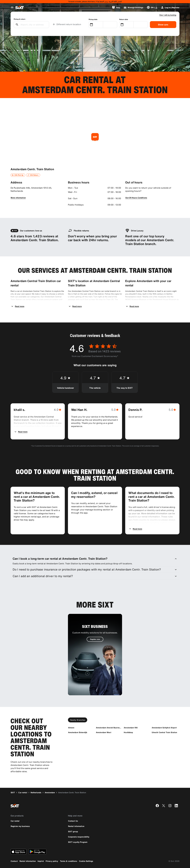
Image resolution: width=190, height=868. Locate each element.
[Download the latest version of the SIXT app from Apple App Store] (18, 852)
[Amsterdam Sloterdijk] (78, 732)
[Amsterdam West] (104, 732)
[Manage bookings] (133, 7)
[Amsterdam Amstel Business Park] (109, 728)
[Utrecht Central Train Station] (164, 732)
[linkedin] (176, 806)
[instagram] (170, 806)
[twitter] (164, 806)
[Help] (116, 7)
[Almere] (71, 728)
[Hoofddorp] (128, 732)
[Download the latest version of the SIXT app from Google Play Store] (37, 852)
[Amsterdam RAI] (131, 728)
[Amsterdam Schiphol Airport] (164, 728)
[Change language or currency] (152, 7)
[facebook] (157, 806)
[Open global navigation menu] (12, 7)
